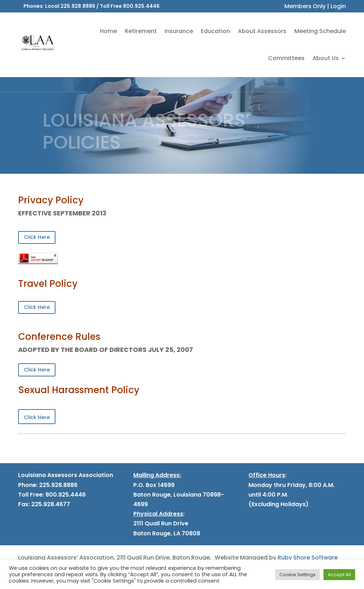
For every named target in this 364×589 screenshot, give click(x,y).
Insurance (179, 31)
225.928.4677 (50, 504)
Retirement (141, 31)
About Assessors (262, 31)
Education (215, 31)
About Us (326, 58)
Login (338, 6)
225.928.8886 (78, 6)
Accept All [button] (339, 575)
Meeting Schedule (320, 31)
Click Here (37, 237)
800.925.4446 (141, 6)
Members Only (305, 6)
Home (108, 31)
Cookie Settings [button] (298, 575)
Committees (286, 58)
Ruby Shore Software (308, 558)
